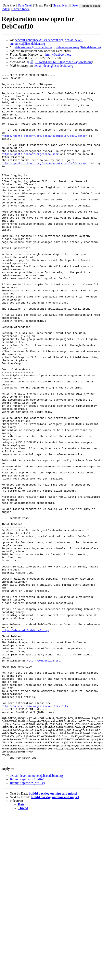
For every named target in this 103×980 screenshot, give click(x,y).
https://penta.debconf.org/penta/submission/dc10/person (44, 148)
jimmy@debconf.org (58, 55)
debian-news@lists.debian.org (35, 47)
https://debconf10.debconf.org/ (25, 742)
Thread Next (60, 5)
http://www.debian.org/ (44, 778)
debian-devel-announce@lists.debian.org (36, 913)
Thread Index (21, 9)
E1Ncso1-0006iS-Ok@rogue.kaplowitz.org (64, 62)
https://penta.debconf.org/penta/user (30, 170)
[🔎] (31, 62)
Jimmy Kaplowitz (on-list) (27, 917)
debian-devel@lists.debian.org (54, 66)
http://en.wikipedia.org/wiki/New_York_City (35, 833)
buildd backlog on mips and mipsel (53, 931)
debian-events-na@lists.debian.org (78, 47)
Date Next (24, 5)
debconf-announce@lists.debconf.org (39, 40)
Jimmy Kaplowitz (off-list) (27, 921)
